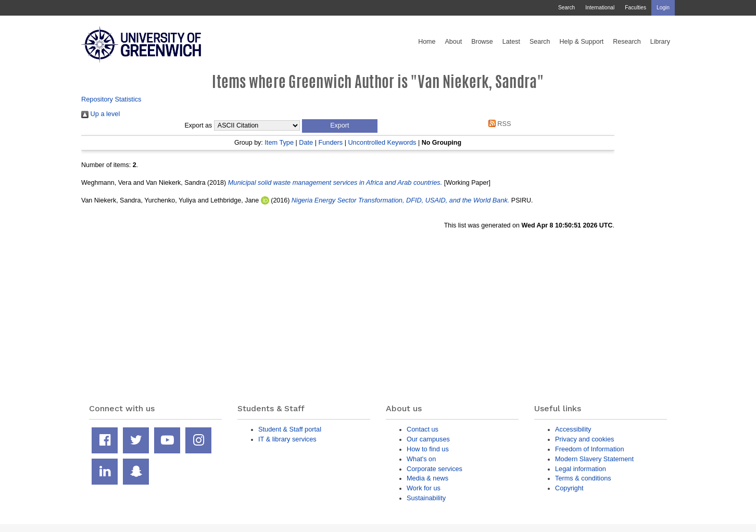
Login (663, 8)
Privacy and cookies (584, 439)
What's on (421, 459)
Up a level (100, 114)
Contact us (423, 429)
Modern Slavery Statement (594, 459)
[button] (340, 126)
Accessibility (573, 429)
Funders (330, 142)
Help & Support (582, 42)
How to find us (428, 449)
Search (566, 8)
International (600, 8)
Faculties (635, 8)
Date (306, 142)
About (453, 42)
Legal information (581, 469)
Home (427, 42)
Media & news (427, 478)
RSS (498, 124)
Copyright (569, 488)
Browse (482, 42)
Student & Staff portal (290, 429)
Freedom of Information (590, 449)
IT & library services (287, 439)
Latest (511, 42)
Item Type (279, 142)
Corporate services (434, 469)
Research (627, 42)
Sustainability (426, 498)
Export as (199, 125)
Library (660, 42)
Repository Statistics (111, 99)
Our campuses (428, 439)
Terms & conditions (583, 478)
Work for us (424, 488)
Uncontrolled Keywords (382, 142)
